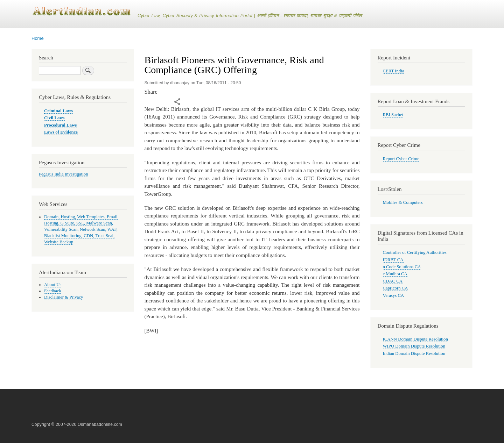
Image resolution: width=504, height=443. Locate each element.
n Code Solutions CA (402, 267)
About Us (53, 285)
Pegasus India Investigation (64, 174)
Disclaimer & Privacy (64, 297)
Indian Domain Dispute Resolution (414, 353)
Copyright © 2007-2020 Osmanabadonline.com (77, 424)
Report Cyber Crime (401, 159)
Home (38, 38)
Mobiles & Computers (403, 202)
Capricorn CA (395, 288)
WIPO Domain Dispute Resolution (414, 346)
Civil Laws (54, 118)
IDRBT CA (393, 260)
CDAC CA (393, 281)
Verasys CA (394, 295)
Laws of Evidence (61, 132)
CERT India (394, 71)
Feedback (53, 291)
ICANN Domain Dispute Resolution (415, 339)
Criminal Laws (58, 111)
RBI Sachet (393, 115)
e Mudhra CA (395, 274)
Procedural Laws (60, 125)
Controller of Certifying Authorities (415, 252)
